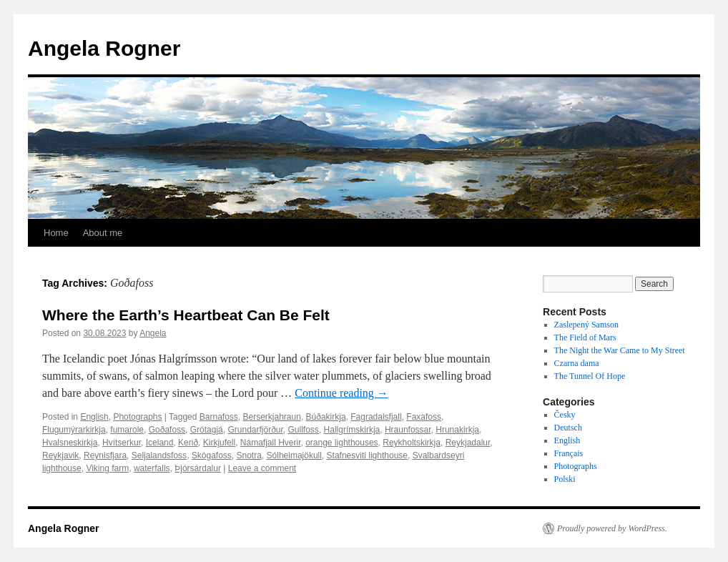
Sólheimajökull (294, 455)
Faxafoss (424, 417)
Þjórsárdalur (198, 468)
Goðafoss (167, 430)
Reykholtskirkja (412, 443)
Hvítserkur (122, 443)
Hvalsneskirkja (70, 443)
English (94, 417)
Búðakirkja (326, 417)
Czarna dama (577, 363)
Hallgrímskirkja (352, 430)
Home (56, 233)
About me (103, 233)
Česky (565, 415)
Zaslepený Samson (586, 325)
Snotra (249, 455)
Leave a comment (262, 468)
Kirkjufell (219, 443)
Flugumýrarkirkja (74, 430)
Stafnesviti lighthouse (367, 455)
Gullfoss (304, 430)
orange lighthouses (341, 443)
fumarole (127, 430)
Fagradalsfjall (376, 417)
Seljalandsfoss (159, 455)
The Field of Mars (585, 337)
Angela (153, 333)
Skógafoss (212, 455)
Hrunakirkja (457, 430)
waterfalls (152, 468)
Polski (565, 479)
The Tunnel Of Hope (590, 376)
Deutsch (568, 428)
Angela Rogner (104, 48)
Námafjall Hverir (271, 443)
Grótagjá (207, 430)
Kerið (188, 443)
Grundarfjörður (255, 430)
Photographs (137, 417)
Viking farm (107, 468)
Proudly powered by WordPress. (612, 528)
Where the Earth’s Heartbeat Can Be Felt (186, 315)
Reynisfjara (105, 455)
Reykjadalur (468, 443)
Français (569, 453)
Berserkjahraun (272, 417)
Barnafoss (219, 417)
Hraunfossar (408, 430)
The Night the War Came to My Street (620, 350)
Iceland (160, 443)
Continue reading (341, 393)
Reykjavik (60, 455)
